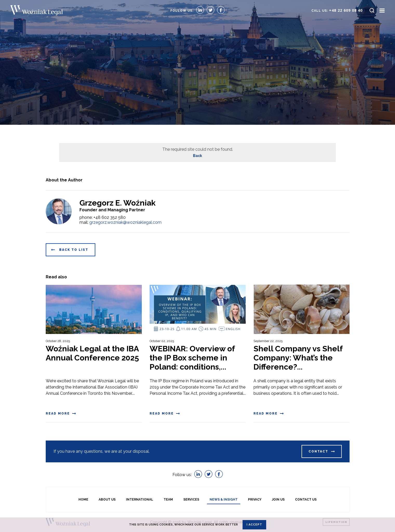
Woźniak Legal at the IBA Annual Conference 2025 (92, 353)
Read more (58, 413)
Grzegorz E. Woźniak (118, 203)
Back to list (74, 250)
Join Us (278, 500)
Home (83, 500)
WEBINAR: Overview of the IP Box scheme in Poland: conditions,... (192, 358)
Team (168, 500)
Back (197, 156)
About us (107, 500)
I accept (254, 525)
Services (191, 500)
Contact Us (306, 500)
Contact (318, 451)
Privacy (255, 500)
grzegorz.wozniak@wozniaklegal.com (125, 222)
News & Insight (224, 500)
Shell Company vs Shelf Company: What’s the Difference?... (298, 358)
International (140, 500)
